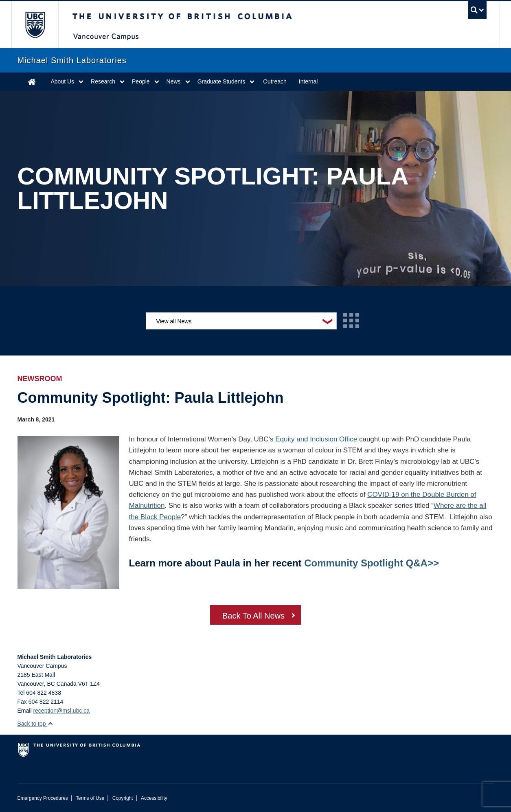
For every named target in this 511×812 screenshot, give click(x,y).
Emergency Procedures (43, 798)
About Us (63, 81)
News (174, 81)
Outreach (275, 81)
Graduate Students (222, 81)
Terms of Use (90, 798)
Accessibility (154, 798)
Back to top (36, 724)
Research (103, 81)
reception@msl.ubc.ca (61, 711)
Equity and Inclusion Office (316, 439)
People (141, 81)
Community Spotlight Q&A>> (372, 563)
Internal (308, 81)
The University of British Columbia (35, 25)
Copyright (123, 798)
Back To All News (253, 616)
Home (32, 82)
